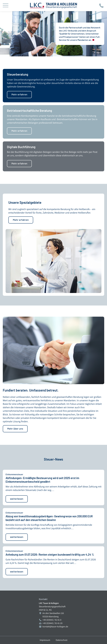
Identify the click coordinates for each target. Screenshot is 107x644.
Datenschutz (62, 640)
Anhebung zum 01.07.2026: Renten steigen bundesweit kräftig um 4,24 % (50, 555)
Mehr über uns (15, 429)
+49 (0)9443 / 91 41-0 (52, 620)
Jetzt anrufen (101, 6)
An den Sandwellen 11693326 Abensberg (53, 615)
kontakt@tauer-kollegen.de (55, 627)
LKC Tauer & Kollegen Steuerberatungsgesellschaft (53, 6)
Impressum (45, 640)
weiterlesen (17, 499)
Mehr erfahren (19, 94)
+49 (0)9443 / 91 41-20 (52, 623)
